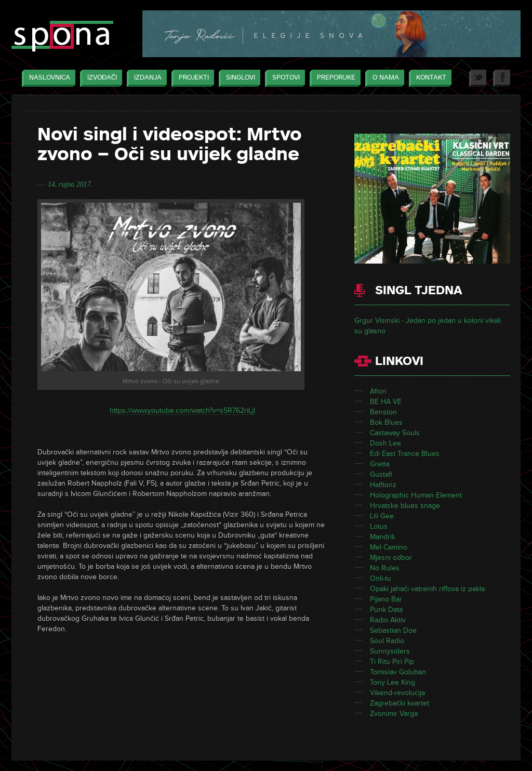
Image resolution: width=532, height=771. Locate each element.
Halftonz (383, 485)
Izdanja (145, 78)
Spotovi (283, 78)
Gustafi (381, 474)
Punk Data (386, 610)
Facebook (502, 78)
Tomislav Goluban (398, 672)
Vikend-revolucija (397, 693)
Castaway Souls (395, 433)
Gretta (380, 464)
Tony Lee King (393, 682)
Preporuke (334, 78)
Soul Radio (387, 641)
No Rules (385, 568)
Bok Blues (386, 422)
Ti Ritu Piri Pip (392, 662)
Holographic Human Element (416, 495)
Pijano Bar (386, 599)
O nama (383, 78)
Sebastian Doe (393, 630)
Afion (378, 391)
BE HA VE (386, 402)
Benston (383, 412)
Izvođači (99, 78)
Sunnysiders (390, 651)
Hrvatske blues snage (405, 506)
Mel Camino (389, 547)
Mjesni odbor (391, 558)
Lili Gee (382, 516)
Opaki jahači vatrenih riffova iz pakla (427, 589)
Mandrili (382, 537)
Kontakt (429, 78)
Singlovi (238, 78)
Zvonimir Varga (394, 714)
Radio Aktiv (388, 620)
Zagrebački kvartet (400, 703)
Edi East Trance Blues (405, 454)
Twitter (478, 78)
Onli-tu (381, 578)
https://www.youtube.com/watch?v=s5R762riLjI (182, 410)
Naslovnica (47, 78)
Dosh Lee (385, 443)
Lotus (379, 526)
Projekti (191, 78)
